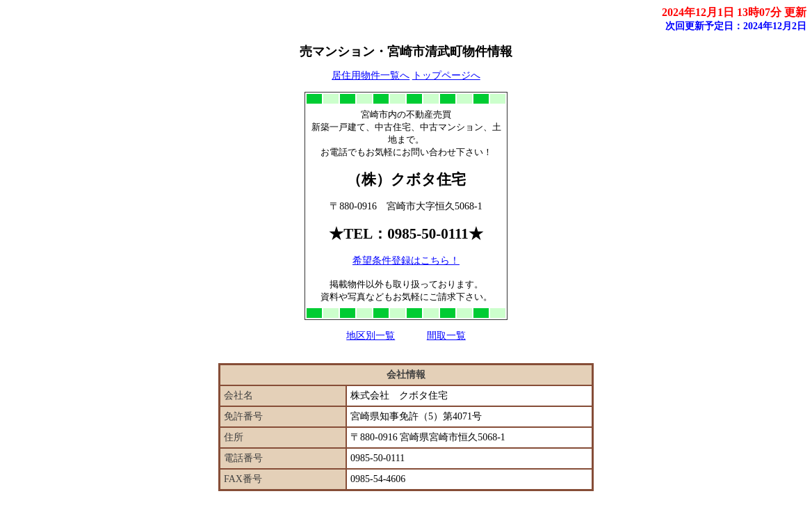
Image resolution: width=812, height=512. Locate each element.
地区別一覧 (371, 336)
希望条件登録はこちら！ (406, 261)
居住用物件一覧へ (371, 75)
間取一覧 (446, 336)
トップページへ (446, 75)
